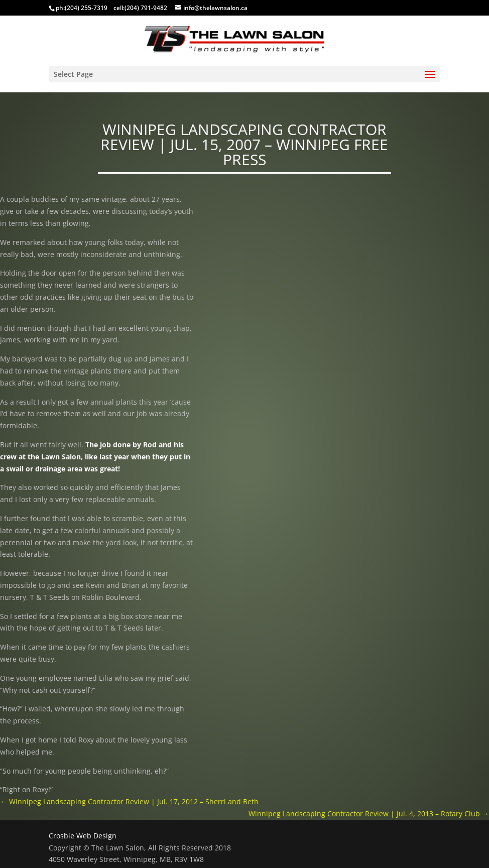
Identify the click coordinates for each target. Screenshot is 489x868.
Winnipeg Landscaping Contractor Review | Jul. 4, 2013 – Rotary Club (369, 814)
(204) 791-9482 (146, 8)
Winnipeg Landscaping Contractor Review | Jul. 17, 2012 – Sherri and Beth (129, 801)
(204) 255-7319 (86, 8)
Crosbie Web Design (83, 836)
